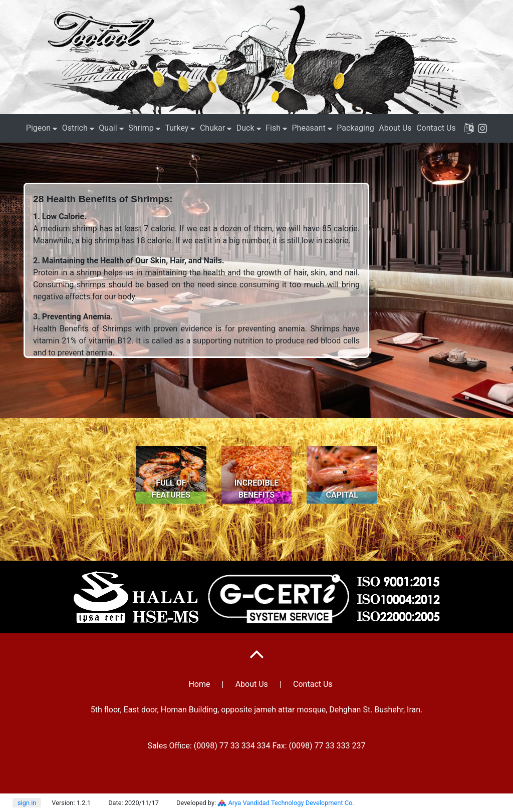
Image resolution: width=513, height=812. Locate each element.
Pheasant (309, 128)
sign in (27, 803)
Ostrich (75, 128)
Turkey (177, 128)
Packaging (355, 128)
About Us (395, 128)
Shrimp (141, 128)
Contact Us (436, 128)
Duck (245, 128)
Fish (273, 128)
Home (199, 684)
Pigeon (38, 128)
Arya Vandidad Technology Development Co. (291, 803)
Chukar (212, 128)
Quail (108, 128)
